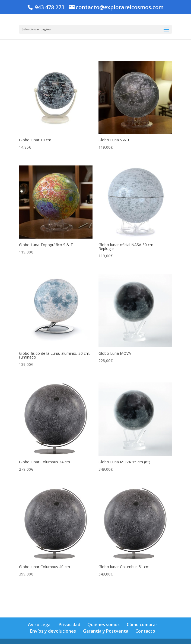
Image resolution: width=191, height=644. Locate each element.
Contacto (145, 631)
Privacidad (69, 625)
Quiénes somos (104, 625)
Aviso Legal (40, 625)
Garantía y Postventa (106, 631)
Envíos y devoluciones (53, 631)
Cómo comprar (142, 625)
